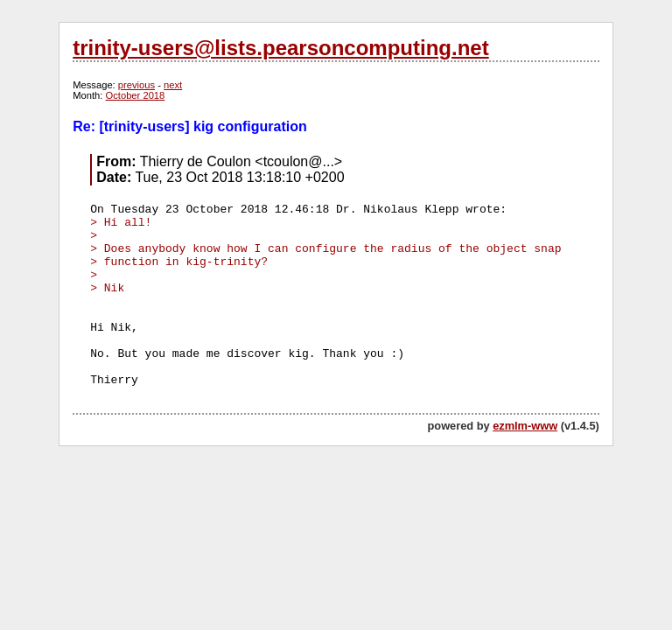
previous (136, 85)
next (173, 85)
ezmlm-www (525, 426)
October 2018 (136, 95)
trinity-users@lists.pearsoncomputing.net (280, 48)
